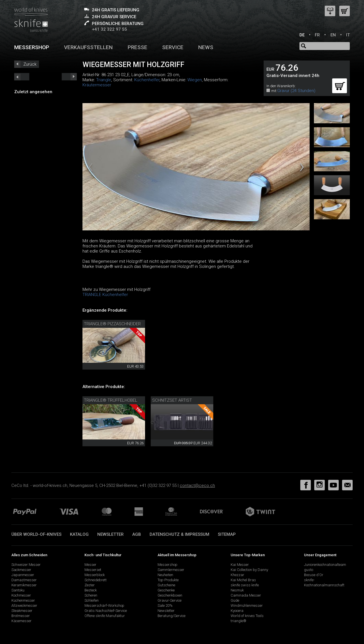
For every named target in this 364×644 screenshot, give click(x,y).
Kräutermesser (97, 85)
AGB (137, 534)
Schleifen (92, 600)
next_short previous (22, 77)
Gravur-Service (169, 600)
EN (333, 35)
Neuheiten (165, 575)
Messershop (32, 47)
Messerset (93, 570)
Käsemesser (21, 621)
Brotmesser (21, 616)
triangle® (238, 621)
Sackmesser (21, 570)
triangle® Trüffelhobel (111, 400)
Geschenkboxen (170, 595)
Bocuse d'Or (314, 575)
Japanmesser (23, 575)
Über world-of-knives (36, 534)
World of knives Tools (247, 616)
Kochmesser (21, 595)
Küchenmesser (23, 600)
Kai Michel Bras (243, 580)
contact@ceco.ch (197, 485)
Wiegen (195, 80)
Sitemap (227, 534)
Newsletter (110, 534)
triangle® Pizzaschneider (112, 324)
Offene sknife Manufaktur (105, 616)
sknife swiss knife (245, 585)
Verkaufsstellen (88, 47)
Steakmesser (22, 611)
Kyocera (237, 611)
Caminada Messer (246, 595)
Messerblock (95, 575)
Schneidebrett (96, 580)
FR (317, 35)
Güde (235, 600)
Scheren (91, 595)
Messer (90, 565)
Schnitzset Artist (172, 400)
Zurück (30, 64)
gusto (309, 570)
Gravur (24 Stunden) (296, 91)
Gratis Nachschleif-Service (106, 611)
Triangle (104, 80)
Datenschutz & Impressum (179, 534)
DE (302, 35)
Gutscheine (166, 585)
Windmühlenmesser (247, 606)
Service (173, 47)
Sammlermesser (171, 570)
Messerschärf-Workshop (104, 606)
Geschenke (166, 590)
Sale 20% (165, 606)
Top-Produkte (168, 580)
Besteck (91, 590)
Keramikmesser (24, 585)
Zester (90, 585)
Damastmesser (24, 580)
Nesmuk (237, 590)
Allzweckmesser (24, 606)
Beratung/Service (171, 616)
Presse (137, 47)
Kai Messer (240, 565)
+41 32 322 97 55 (109, 29)
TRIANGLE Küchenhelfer (105, 295)
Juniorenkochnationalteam (325, 565)
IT (348, 35)
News (206, 47)
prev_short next (69, 77)
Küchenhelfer (147, 80)
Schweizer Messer (26, 565)
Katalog (79, 534)
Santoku (18, 590)
